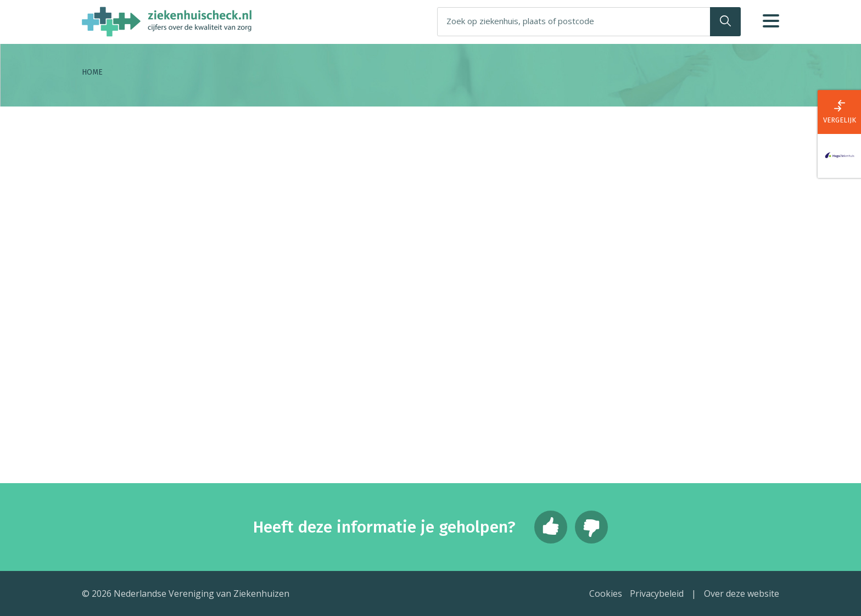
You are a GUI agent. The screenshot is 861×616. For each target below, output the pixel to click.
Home (92, 72)
